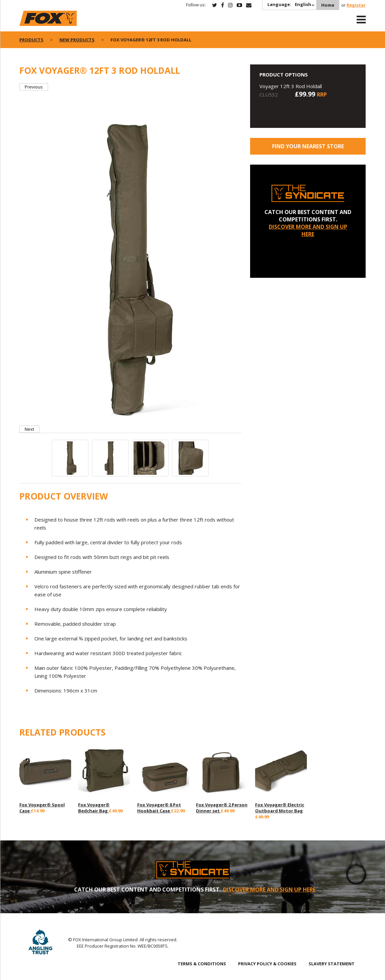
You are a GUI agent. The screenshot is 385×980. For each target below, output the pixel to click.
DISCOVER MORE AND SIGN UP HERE (308, 230)
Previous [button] (34, 87)
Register (356, 5)
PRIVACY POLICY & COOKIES (267, 964)
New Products (77, 40)
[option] (131, 258)
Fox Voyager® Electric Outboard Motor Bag (280, 808)
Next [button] (29, 429)
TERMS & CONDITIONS (202, 964)
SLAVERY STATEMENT (332, 964)
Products (31, 40)
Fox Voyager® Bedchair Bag (94, 808)
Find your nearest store (308, 146)
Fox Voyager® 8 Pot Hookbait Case (159, 808)
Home (328, 5)
